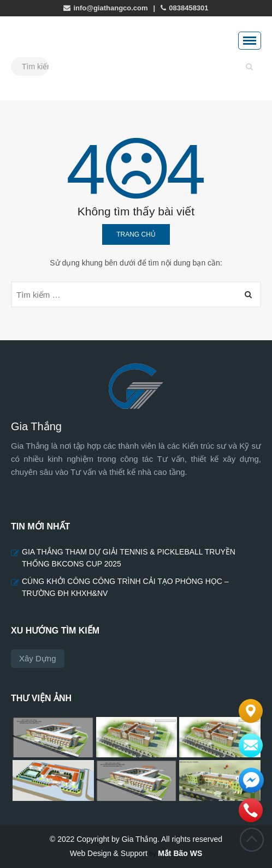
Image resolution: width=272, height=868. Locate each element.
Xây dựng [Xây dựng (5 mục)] (38, 658)
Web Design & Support (109, 853)
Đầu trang (252, 840)
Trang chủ (136, 234)
